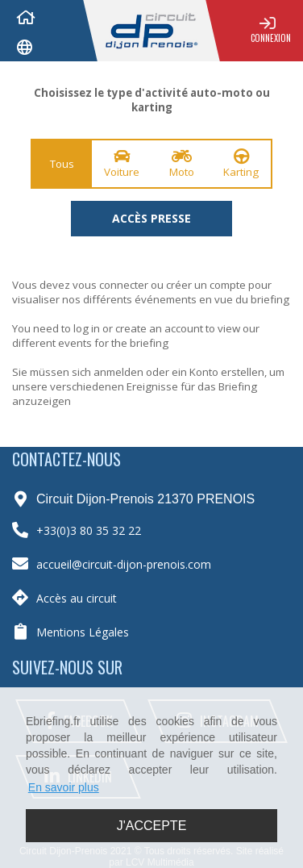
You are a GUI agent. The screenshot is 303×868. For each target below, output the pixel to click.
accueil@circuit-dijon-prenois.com (124, 564)
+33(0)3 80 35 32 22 (89, 530)
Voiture (122, 164)
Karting (241, 164)
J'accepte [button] (152, 826)
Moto (182, 164)
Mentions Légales (83, 632)
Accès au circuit (77, 598)
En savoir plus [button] (64, 787)
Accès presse (151, 218)
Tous (62, 164)
